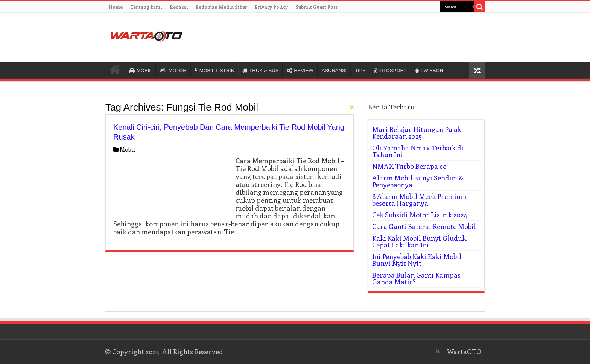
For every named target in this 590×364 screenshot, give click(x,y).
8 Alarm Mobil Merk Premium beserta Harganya (420, 200)
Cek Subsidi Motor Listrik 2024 (420, 215)
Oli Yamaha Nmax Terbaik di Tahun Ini (418, 151)
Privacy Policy (271, 7)
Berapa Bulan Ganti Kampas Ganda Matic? (416, 278)
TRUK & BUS (260, 71)
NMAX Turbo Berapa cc (409, 166)
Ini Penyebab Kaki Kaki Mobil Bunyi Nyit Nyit (417, 260)
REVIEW (300, 71)
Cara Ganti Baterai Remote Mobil (424, 226)
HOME (115, 70)
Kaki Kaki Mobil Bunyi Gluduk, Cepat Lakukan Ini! (420, 241)
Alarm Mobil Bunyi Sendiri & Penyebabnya (418, 181)
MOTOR (173, 71)
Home (116, 7)
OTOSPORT (390, 71)
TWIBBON (429, 71)
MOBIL (140, 71)
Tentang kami (146, 7)
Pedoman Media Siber (221, 7)
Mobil (127, 149)
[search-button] (479, 7)
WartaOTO (464, 352)
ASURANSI (334, 71)
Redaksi (179, 7)
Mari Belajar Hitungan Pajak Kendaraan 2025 (417, 133)
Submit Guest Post (316, 7)
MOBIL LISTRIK (215, 71)
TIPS (360, 71)
